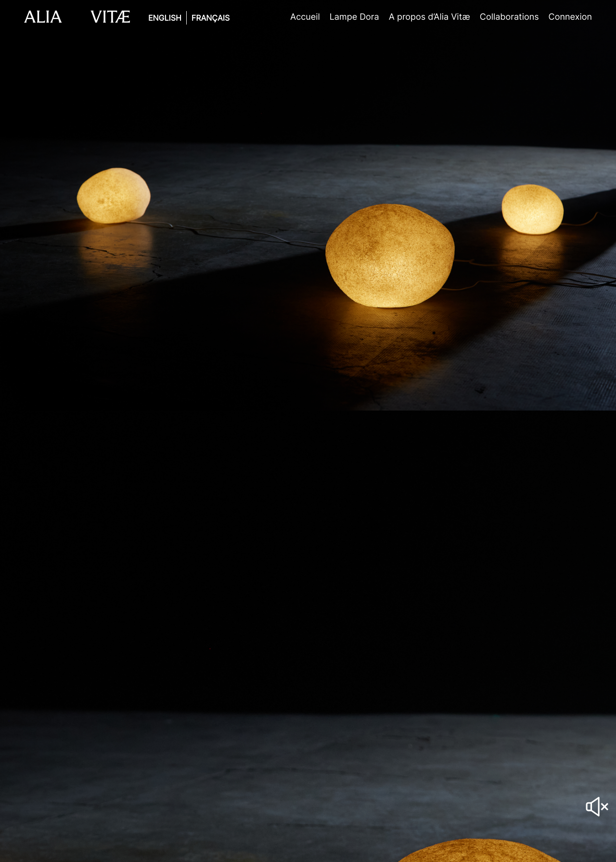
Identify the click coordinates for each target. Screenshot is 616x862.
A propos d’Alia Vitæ (430, 17)
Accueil (305, 17)
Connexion (570, 17)
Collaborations (509, 17)
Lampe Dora (354, 17)
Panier (604, 17)
